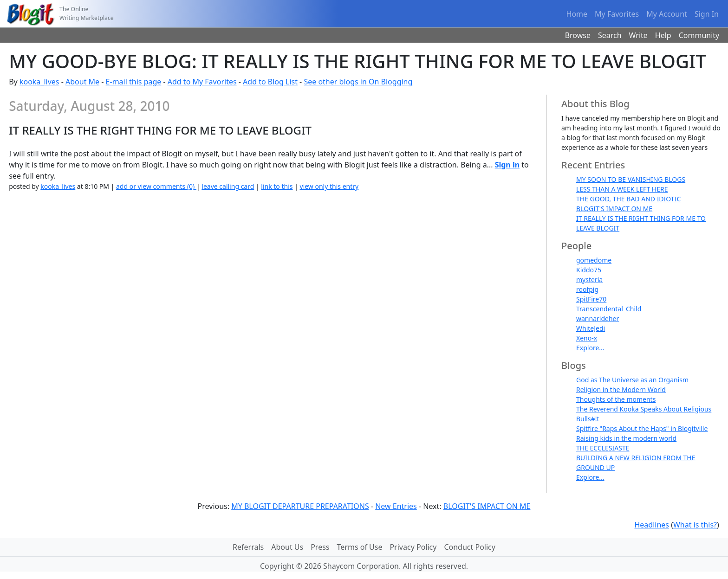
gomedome (594, 260)
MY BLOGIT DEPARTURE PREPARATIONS (300, 506)
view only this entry (329, 186)
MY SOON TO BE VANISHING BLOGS (631, 179)
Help (663, 35)
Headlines (652, 525)
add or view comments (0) (156, 186)
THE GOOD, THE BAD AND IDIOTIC (628, 199)
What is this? (695, 525)
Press (320, 547)
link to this (277, 186)
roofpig (587, 289)
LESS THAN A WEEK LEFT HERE (622, 189)
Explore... (590, 348)
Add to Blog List (270, 82)
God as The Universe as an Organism (632, 380)
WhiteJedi (591, 328)
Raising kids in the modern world (626, 438)
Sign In (707, 14)
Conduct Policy (469, 547)
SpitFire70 (591, 299)
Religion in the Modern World (621, 389)
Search (610, 35)
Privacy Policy (413, 547)
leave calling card (228, 186)
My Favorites (617, 14)
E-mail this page (134, 82)
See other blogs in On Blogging (358, 82)
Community (699, 35)
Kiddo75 (589, 270)
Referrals (248, 547)
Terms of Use (360, 547)
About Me (82, 82)
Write (638, 35)
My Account (667, 14)
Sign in (507, 165)
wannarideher (598, 318)
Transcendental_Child (609, 309)
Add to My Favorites (202, 82)
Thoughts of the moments (616, 399)
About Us (287, 547)
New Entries (396, 506)
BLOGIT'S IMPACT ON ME (614, 209)
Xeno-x (587, 338)
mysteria (589, 280)
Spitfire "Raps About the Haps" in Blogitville (642, 428)
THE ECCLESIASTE (603, 448)
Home (577, 14)
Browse (578, 35)
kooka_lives (39, 82)
